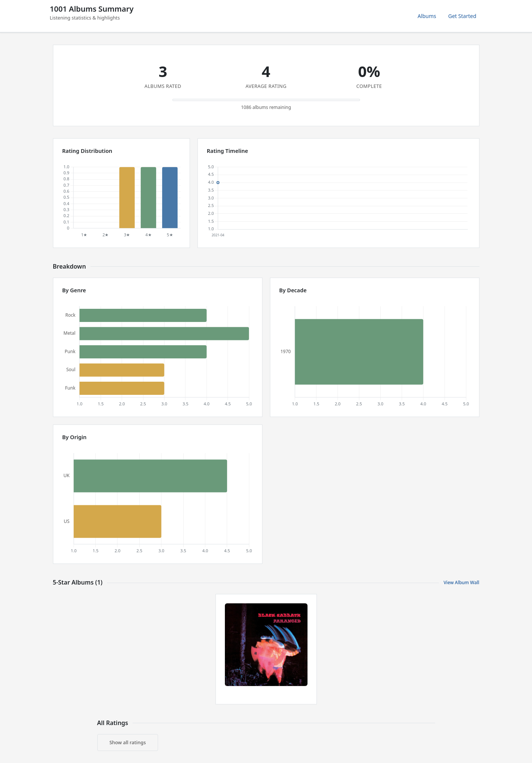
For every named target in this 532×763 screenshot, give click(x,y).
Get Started (462, 16)
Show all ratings (128, 742)
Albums (427, 16)
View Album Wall (461, 582)
